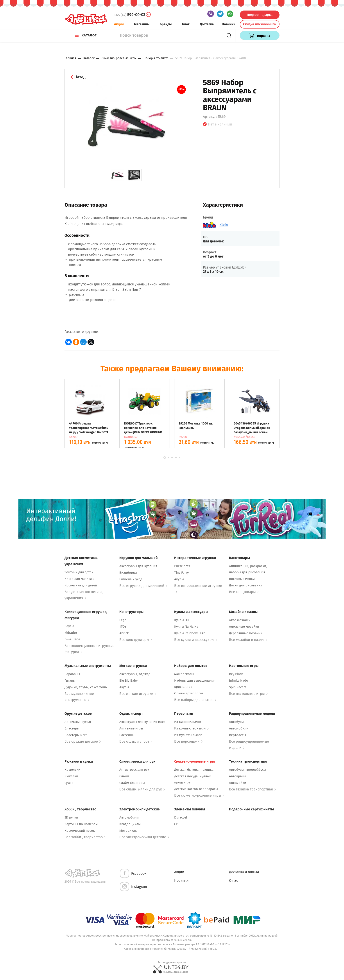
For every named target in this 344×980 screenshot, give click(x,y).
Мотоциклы (128, 831)
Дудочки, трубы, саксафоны (86, 687)
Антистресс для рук (134, 770)
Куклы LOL (182, 620)
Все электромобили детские (144, 837)
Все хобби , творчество (85, 837)
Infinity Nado (239, 681)
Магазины (142, 24)
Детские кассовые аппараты (196, 789)
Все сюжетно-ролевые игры (199, 795)
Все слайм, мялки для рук (142, 789)
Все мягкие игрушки (138, 694)
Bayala (69, 626)
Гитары (70, 681)
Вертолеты (237, 735)
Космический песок (80, 831)
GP (176, 824)
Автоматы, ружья (78, 722)
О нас (234, 881)
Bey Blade (236, 674)
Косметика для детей (81, 585)
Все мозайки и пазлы (248, 640)
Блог (186, 24)
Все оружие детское (83, 741)
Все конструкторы (136, 640)
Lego (123, 620)
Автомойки (238, 783)
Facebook (133, 874)
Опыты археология (189, 693)
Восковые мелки (242, 579)
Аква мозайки (240, 620)
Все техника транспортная (252, 789)
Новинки (229, 24)
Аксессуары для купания (138, 566)
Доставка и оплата (244, 872)
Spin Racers (238, 687)
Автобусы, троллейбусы (248, 770)
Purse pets (182, 566)
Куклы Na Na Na (186, 627)
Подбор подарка (260, 15)
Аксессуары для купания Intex (142, 722)
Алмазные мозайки (244, 627)
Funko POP (73, 639)
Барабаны (72, 674)
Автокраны (238, 776)
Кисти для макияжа (79, 579)
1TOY (123, 627)
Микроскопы (184, 674)
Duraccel (181, 817)
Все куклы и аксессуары (196, 640)
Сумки (69, 783)
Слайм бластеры (132, 783)
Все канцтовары (244, 592)
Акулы (179, 579)
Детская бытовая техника (194, 770)
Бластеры (72, 728)
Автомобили (239, 728)
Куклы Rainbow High (190, 633)
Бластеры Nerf (76, 735)
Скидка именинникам (260, 24)
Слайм (124, 776)
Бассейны (127, 735)
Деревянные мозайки (246, 633)
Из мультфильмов (188, 735)
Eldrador (71, 633)
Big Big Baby (128, 681)
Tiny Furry (181, 573)
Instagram (133, 887)
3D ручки (71, 817)
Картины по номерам (81, 824)
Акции (119, 24)
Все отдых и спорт (136, 741)
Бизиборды (128, 573)
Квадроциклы (130, 824)
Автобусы (236, 722)
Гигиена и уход (131, 579)
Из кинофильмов (188, 722)
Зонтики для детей (79, 572)
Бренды (166, 24)
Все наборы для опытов (195, 700)
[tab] (117, 175)
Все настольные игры (248, 694)
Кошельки (72, 770)
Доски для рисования (246, 585)
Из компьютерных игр (191, 728)
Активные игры (131, 728)
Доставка (207, 24)
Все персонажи (188, 741)
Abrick (124, 633)
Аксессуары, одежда (135, 674)
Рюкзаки (71, 776)
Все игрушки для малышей (143, 586)
